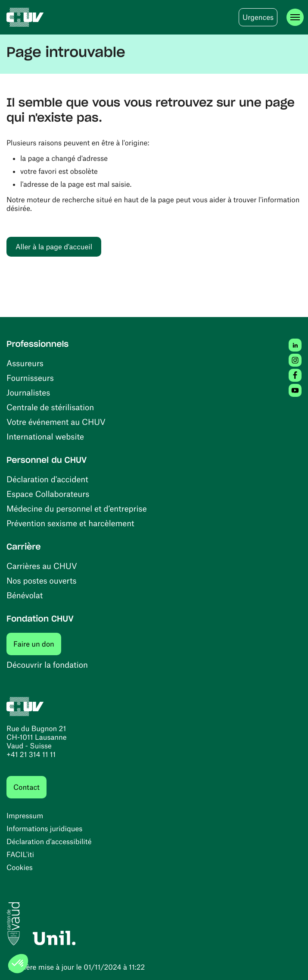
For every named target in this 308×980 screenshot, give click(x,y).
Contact (26, 787)
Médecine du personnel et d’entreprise (77, 508)
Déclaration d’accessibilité (49, 842)
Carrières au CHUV (42, 566)
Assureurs (25, 363)
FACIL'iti (20, 854)
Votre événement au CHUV (56, 422)
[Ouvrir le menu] (295, 17)
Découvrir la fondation (47, 664)
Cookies (20, 867)
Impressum (25, 816)
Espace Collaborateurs (48, 494)
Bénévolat (25, 595)
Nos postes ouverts (42, 580)
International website (45, 436)
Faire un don (37, 644)
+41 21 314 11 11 (31, 754)
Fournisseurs (30, 378)
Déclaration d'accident (47, 479)
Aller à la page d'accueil (54, 247)
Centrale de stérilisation (50, 407)
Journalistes (28, 392)
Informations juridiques (44, 829)
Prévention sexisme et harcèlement (70, 523)
